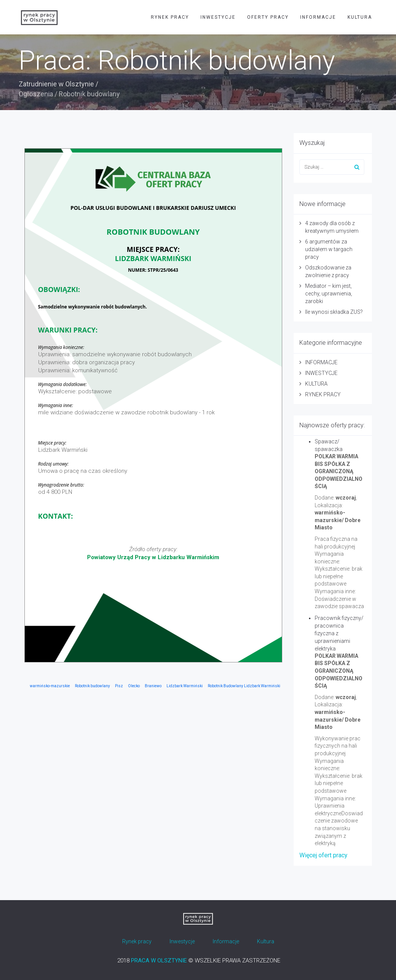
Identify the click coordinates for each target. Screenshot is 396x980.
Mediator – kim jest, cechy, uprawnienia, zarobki (329, 294)
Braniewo (153, 686)
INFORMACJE (318, 17)
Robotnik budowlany (92, 686)
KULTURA (360, 17)
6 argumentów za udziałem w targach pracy (329, 249)
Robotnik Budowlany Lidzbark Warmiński (244, 686)
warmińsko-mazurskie (50, 686)
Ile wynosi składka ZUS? (334, 312)
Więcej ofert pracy (323, 855)
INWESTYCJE (218, 17)
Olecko (134, 686)
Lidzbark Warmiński (185, 686)
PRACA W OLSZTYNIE (159, 961)
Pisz (119, 686)
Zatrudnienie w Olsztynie (56, 84)
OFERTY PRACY (268, 17)
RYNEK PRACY (170, 17)
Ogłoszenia (36, 94)
